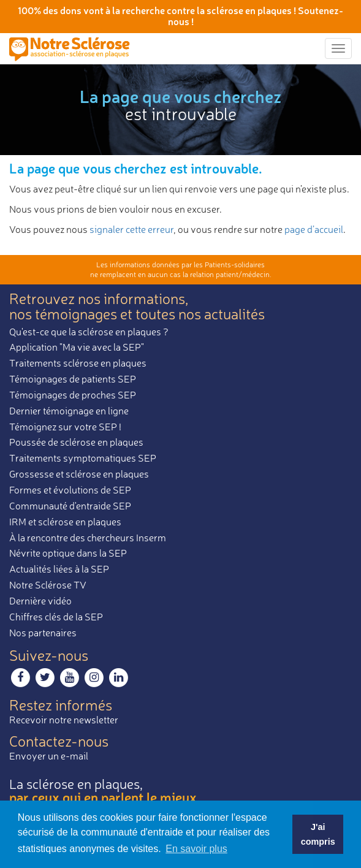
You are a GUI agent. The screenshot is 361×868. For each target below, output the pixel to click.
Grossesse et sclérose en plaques (79, 474)
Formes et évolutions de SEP (70, 490)
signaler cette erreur (131, 229)
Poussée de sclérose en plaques (76, 442)
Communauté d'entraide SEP (70, 506)
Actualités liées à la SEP (59, 569)
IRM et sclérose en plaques (65, 522)
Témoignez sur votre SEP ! (65, 427)
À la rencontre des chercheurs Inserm (88, 538)
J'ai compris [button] (318, 834)
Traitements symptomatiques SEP (83, 458)
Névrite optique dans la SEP (68, 553)
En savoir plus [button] (196, 849)
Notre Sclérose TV (48, 585)
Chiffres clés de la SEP (56, 617)
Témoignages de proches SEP (73, 395)
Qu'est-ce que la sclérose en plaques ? (89, 332)
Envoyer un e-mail (49, 756)
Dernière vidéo (40, 601)
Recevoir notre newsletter (64, 720)
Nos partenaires (43, 633)
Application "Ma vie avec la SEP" (77, 347)
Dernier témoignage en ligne (69, 411)
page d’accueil (314, 229)
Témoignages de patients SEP (73, 379)
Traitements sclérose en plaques (78, 363)
